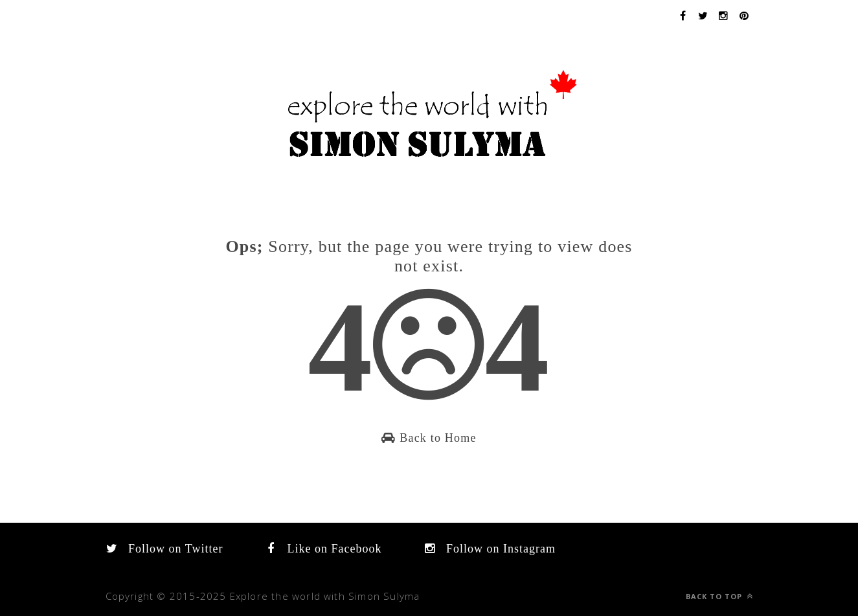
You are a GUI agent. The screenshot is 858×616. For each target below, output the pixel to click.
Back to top (719, 596)
